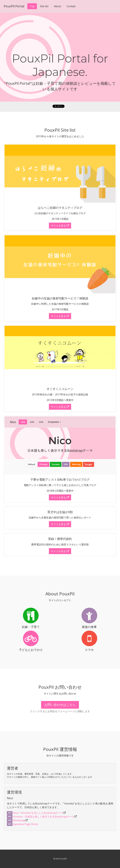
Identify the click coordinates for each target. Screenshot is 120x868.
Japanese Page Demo (26, 824)
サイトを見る (60, 226)
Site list (44, 6)
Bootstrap (19, 820)
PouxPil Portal (14, 6)
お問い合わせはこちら (60, 705)
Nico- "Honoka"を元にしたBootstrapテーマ (38, 813)
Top (32, 6)
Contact (71, 6)
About (57, 6)
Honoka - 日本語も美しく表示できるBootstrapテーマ (44, 817)
